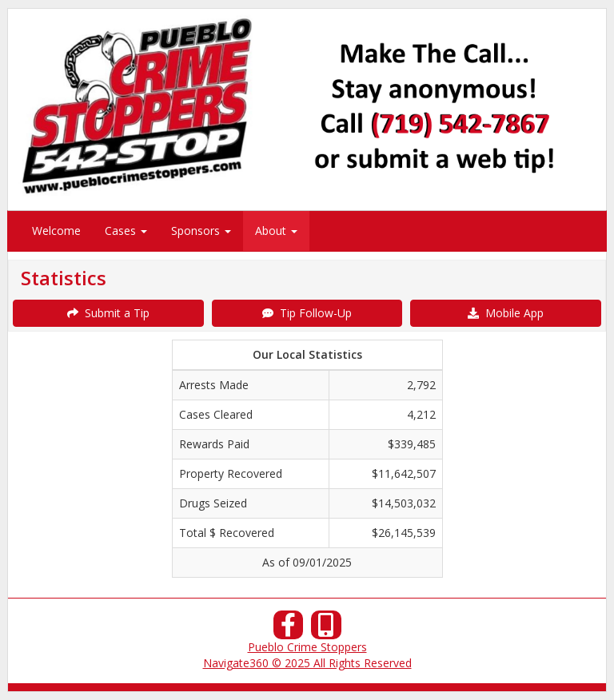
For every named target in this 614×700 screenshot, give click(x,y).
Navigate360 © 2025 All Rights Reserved (307, 663)
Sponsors (201, 231)
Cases (126, 231)
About (276, 231)
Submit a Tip (108, 313)
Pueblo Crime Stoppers (307, 647)
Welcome (56, 231)
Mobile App (506, 313)
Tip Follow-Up (307, 313)
